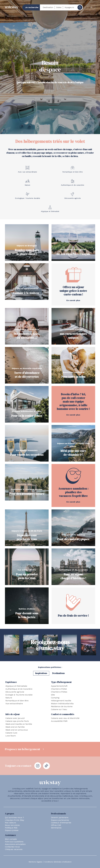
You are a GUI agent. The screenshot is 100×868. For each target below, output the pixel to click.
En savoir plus (73, 300)
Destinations (58, 673)
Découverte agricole (15, 692)
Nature (9, 698)
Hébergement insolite (61, 701)
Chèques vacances (14, 849)
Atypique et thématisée (16, 686)
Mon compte (11, 839)
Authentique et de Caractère (19, 689)
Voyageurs (69, 7)
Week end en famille (15, 727)
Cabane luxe (11, 733)
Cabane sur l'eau (59, 709)
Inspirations (41, 673)
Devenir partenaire (60, 817)
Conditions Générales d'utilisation (58, 862)
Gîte (53, 695)
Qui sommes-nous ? (14, 817)
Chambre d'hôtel (59, 689)
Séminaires (56, 828)
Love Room (11, 736)
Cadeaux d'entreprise (61, 823)
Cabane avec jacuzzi (15, 718)
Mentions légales (35, 862)
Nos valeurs (10, 823)
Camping (55, 698)
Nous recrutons (12, 825)
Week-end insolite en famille (19, 724)
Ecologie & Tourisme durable (19, 695)
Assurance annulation (15, 844)
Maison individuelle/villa (62, 704)
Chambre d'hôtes (59, 692)
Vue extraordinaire (14, 704)
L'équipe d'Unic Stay (14, 820)
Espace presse (12, 830)
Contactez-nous (12, 847)
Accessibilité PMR (59, 721)
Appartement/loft (59, 686)
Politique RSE (11, 828)
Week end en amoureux (17, 730)
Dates (59, 7)
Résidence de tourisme (62, 706)
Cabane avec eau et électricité (65, 718)
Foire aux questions (14, 842)
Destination (48, 7)
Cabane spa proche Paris (17, 721)
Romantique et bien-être (17, 701)
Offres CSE (56, 825)
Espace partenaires (60, 820)
